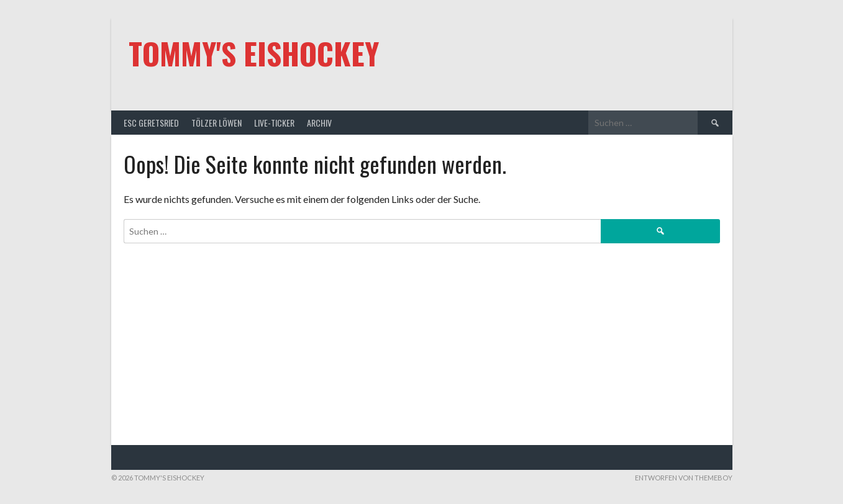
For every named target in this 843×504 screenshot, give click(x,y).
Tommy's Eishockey (254, 53)
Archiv (319, 123)
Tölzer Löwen (216, 123)
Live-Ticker (274, 123)
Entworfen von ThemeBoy (684, 478)
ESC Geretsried (151, 123)
